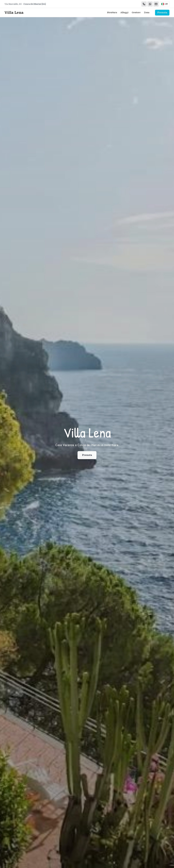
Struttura (112, 12)
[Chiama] (144, 4)
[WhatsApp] (150, 4)
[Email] (156, 4)
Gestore (136, 12)
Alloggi (124, 12)
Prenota (162, 13)
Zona (147, 12)
